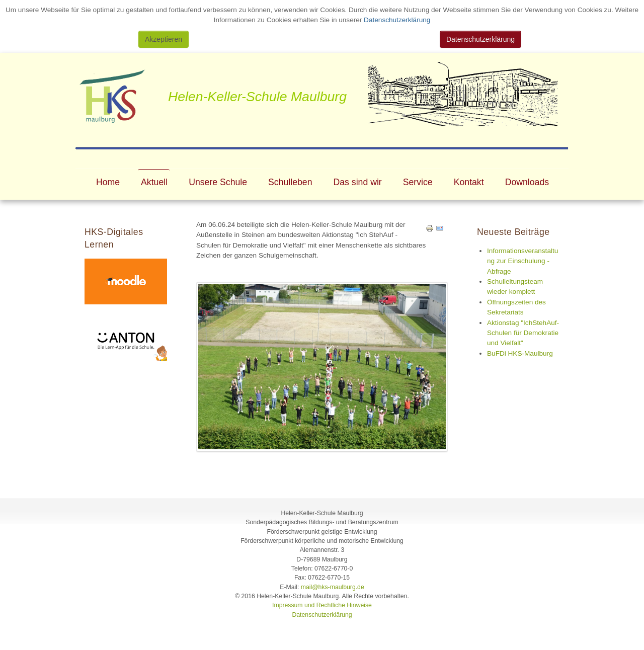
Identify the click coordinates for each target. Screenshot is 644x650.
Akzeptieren (164, 39)
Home (108, 182)
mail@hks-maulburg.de (333, 587)
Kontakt (469, 182)
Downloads (527, 182)
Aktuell (154, 182)
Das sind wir (358, 182)
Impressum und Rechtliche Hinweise (322, 605)
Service (418, 182)
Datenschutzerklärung (396, 20)
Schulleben (290, 182)
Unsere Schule (218, 182)
